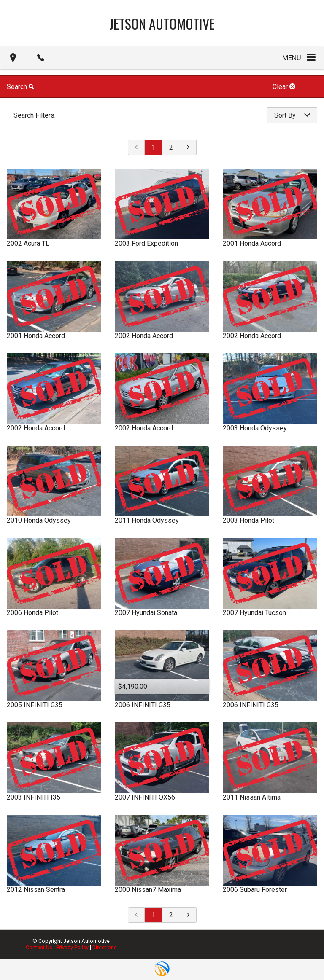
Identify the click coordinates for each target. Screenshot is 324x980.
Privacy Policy (72, 947)
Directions (105, 947)
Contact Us (39, 947)
